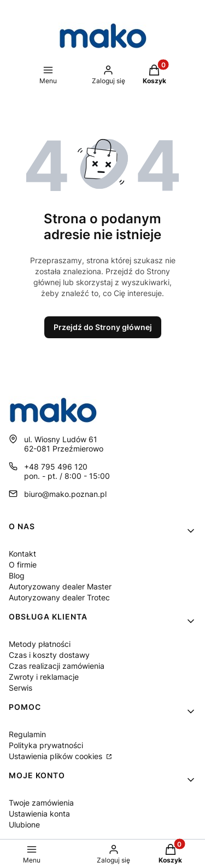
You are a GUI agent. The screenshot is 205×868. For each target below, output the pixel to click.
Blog (17, 575)
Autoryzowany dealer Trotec (59, 597)
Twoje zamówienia (41, 803)
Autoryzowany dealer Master (60, 586)
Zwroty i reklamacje (44, 677)
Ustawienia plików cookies (57, 756)
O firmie (23, 565)
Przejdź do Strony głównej (103, 327)
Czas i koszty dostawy (49, 655)
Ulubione (24, 824)
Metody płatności (40, 644)
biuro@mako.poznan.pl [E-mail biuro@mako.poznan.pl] (65, 494)
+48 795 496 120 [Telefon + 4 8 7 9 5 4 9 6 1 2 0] (56, 467)
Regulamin (27, 734)
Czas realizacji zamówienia (57, 666)
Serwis (20, 688)
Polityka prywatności (46, 745)
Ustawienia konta (39, 814)
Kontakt (22, 554)
